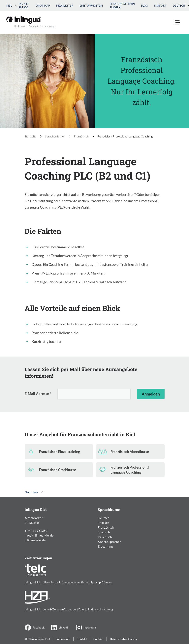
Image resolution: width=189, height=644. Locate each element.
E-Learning (105, 546)
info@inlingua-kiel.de (39, 535)
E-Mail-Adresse (38, 394)
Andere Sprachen (110, 542)
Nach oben (34, 492)
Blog (144, 6)
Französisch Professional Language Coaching (125, 136)
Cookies (98, 639)
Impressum (63, 639)
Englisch (103, 523)
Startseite (31, 136)
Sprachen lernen (55, 136)
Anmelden (151, 394)
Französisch (81, 136)
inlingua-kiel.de (35, 540)
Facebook (35, 628)
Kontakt (160, 6)
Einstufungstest (91, 6)
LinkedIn (60, 628)
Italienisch (105, 537)
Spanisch (104, 532)
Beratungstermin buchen (122, 6)
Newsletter (65, 6)
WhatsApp (43, 6)
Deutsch (181, 6)
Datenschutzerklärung (124, 639)
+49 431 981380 (22, 6)
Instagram (86, 628)
